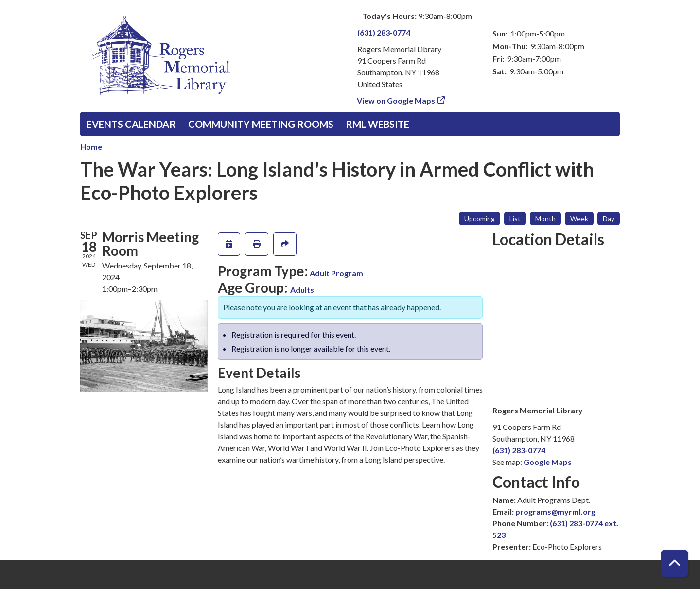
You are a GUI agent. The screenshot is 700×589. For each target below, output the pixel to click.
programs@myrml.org (555, 511)
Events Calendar (131, 124)
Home (91, 147)
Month (545, 219)
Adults (302, 290)
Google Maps (548, 462)
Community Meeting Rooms (261, 124)
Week (579, 219)
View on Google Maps (396, 100)
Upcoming (480, 219)
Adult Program (336, 273)
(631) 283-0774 (384, 32)
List (515, 219)
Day (609, 219)
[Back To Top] (674, 563)
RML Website (377, 124)
